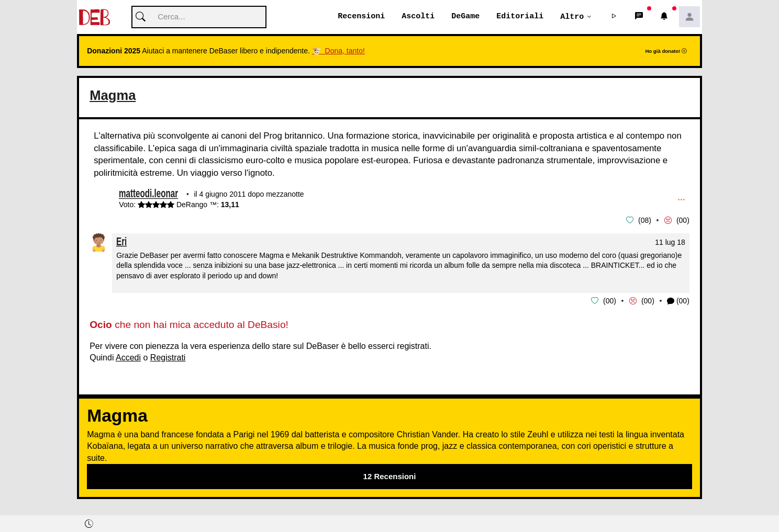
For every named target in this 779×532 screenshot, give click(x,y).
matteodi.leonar (148, 195)
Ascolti (418, 17)
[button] (614, 17)
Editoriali (520, 17)
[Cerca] (199, 18)
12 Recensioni (390, 476)
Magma (113, 96)
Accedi (128, 357)
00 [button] (683, 221)
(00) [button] (678, 301)
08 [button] (645, 221)
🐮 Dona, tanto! (338, 51)
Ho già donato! (666, 52)
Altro (572, 17)
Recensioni (361, 17)
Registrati (168, 357)
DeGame (465, 17)
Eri (121, 241)
